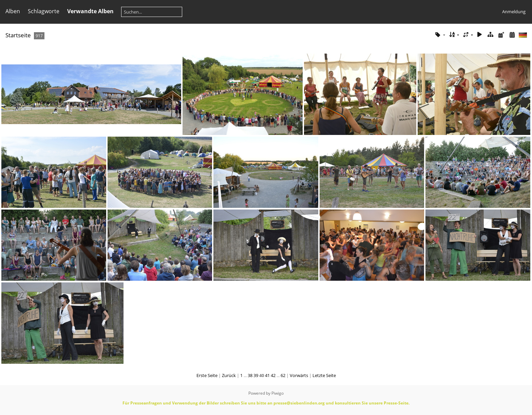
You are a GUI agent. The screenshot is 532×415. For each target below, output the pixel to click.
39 (256, 375)
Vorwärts (299, 375)
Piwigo (278, 393)
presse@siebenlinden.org (299, 403)
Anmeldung (514, 12)
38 (250, 375)
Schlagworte (44, 11)
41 (267, 375)
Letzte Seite (324, 375)
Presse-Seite (396, 403)
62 (283, 375)
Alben (13, 11)
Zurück (229, 375)
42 (273, 375)
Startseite (18, 35)
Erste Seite (207, 375)
